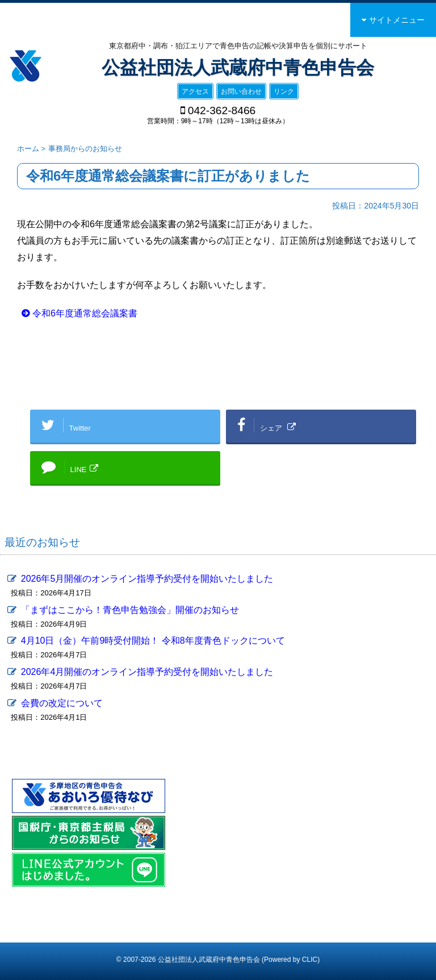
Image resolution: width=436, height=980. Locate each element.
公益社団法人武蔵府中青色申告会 (238, 68)
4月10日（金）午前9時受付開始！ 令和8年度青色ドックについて (153, 641)
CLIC (310, 960)
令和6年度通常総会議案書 (85, 313)
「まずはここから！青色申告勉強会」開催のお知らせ (130, 610)
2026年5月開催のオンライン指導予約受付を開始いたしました (147, 579)
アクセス (195, 91)
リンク (284, 91)
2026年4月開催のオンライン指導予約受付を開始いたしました (147, 672)
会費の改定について (62, 703)
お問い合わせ (241, 91)
